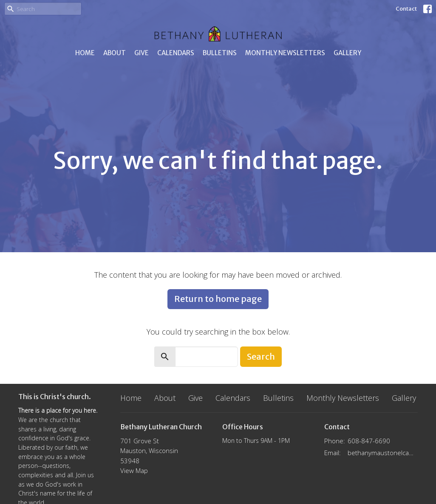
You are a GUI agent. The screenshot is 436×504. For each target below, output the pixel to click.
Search (261, 356)
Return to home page (218, 299)
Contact (406, 9)
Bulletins (220, 53)
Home (85, 53)
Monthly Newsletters (285, 53)
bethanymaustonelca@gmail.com (383, 453)
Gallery (347, 53)
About (115, 53)
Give (142, 53)
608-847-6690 (369, 441)
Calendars (176, 53)
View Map (134, 470)
